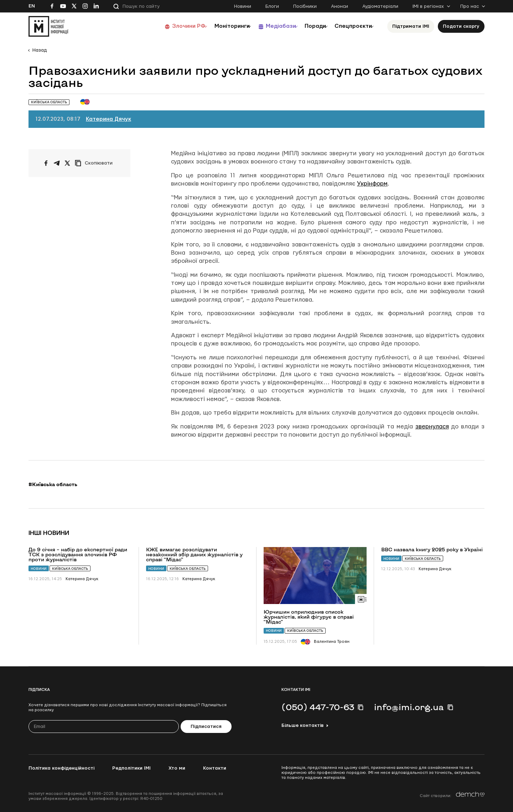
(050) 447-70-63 (318, 707)
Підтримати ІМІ (411, 26)
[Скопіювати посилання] (95, 163)
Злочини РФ (166, 26)
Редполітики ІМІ (131, 768)
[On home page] (48, 26)
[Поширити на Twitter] (67, 163)
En (32, 6)
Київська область (70, 569)
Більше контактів (302, 725)
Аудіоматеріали (380, 6)
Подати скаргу (461, 26)
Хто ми (177, 768)
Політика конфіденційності (61, 768)
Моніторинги (214, 26)
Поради (307, 26)
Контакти (215, 768)
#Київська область (53, 484)
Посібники (305, 6)
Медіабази (267, 26)
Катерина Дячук (108, 119)
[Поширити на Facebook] (46, 163)
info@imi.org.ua (409, 707)
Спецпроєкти (350, 26)
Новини (243, 6)
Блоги (272, 6)
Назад (40, 50)
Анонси (340, 6)
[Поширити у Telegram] (57, 163)
